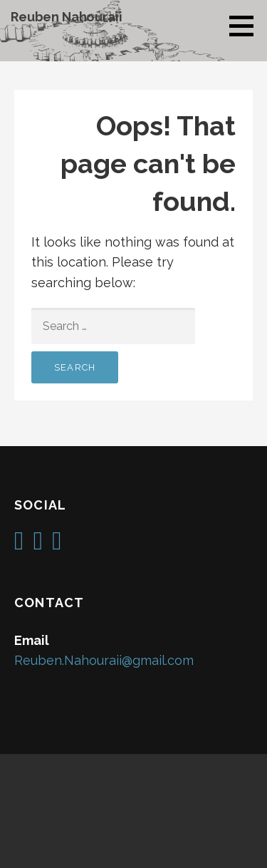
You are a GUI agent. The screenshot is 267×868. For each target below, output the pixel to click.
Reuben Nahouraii (66, 17)
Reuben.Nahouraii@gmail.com (104, 660)
